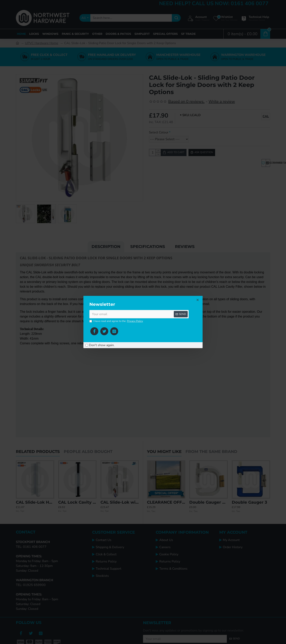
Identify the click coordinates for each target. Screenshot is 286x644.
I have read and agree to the (116, 321)
